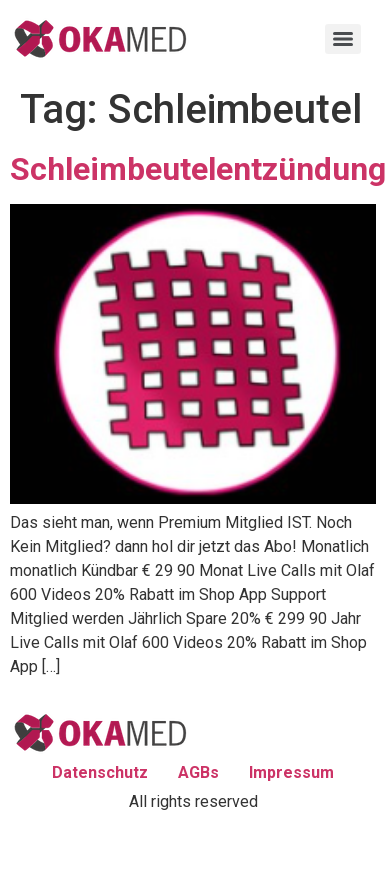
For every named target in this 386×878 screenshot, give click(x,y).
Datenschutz (100, 772)
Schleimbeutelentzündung (198, 169)
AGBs (198, 772)
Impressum (291, 772)
